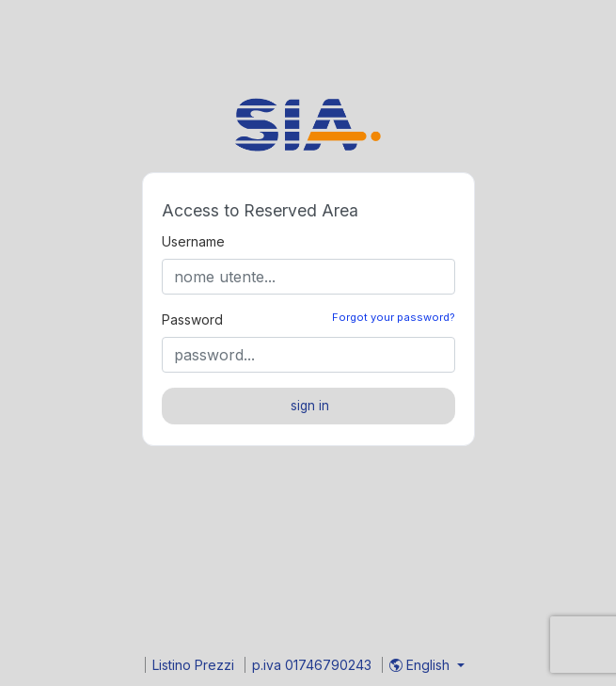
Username (193, 241)
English (421, 665)
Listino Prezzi (195, 665)
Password (192, 319)
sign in (310, 406)
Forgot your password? (394, 317)
